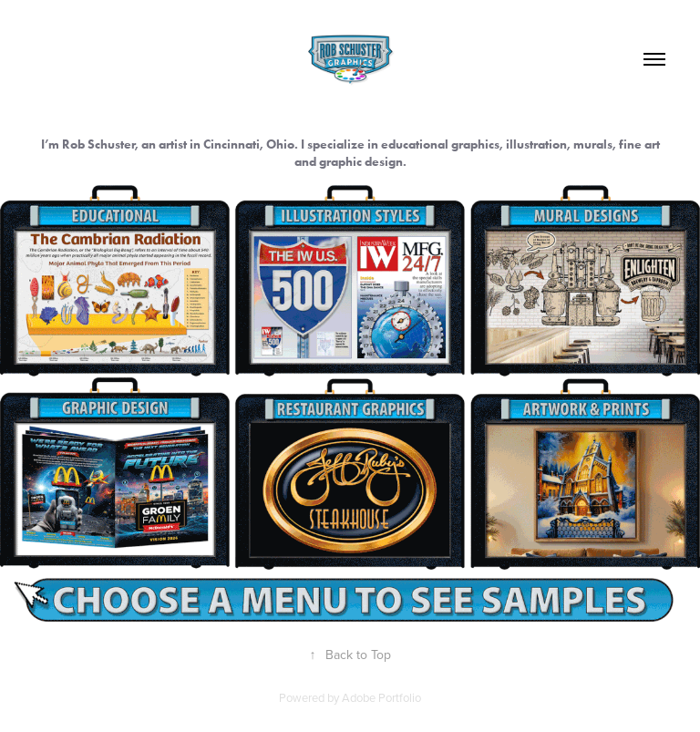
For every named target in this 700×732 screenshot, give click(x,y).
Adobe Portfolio (381, 697)
